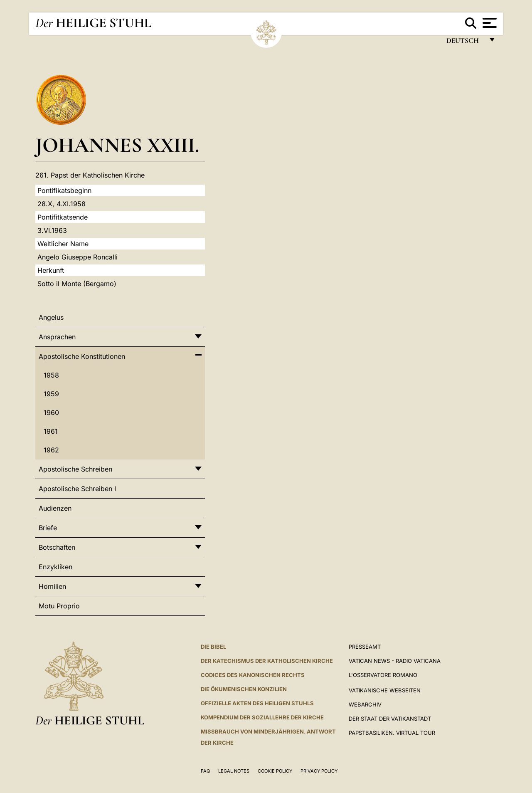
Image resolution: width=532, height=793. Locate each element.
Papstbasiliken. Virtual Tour (392, 733)
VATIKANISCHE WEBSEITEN (385, 690)
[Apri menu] (489, 23)
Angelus (51, 317)
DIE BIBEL (213, 647)
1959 (51, 394)
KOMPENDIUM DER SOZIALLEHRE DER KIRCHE (262, 717)
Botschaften (57, 547)
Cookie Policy (275, 771)
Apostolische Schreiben (75, 469)
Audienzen (55, 508)
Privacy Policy (319, 771)
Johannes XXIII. (117, 145)
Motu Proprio (59, 606)
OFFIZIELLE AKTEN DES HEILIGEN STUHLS (257, 703)
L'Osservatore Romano (383, 675)
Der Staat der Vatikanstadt (390, 719)
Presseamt (365, 647)
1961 (51, 431)
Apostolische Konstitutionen (82, 356)
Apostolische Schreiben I (77, 489)
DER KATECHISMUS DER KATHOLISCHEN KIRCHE (267, 661)
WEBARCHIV (365, 704)
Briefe (48, 528)
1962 (51, 450)
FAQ (205, 771)
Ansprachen (57, 337)
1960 (51, 413)
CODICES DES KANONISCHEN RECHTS (253, 675)
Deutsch (465, 43)
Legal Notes (234, 771)
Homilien (52, 586)
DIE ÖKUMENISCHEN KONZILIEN (244, 689)
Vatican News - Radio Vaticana (395, 661)
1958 (51, 375)
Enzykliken (55, 567)
